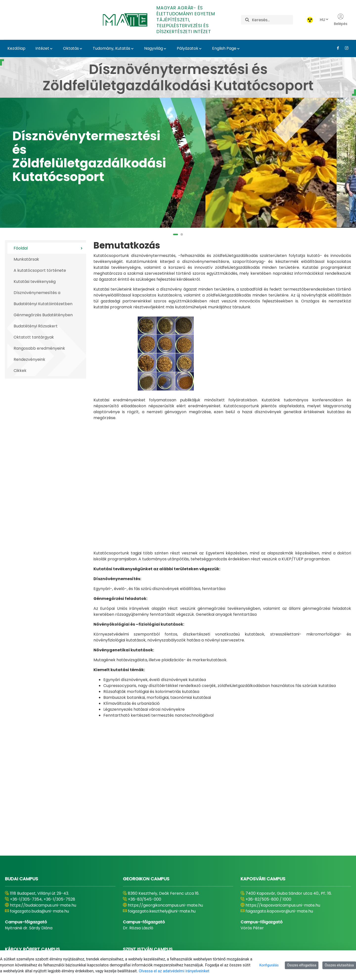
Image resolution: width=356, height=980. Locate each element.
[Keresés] (272, 20)
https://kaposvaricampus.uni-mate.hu (283, 814)
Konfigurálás (269, 965)
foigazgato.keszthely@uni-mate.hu (162, 820)
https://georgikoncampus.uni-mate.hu (165, 814)
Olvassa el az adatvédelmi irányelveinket (174, 971)
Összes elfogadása (302, 965)
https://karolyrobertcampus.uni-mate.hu (50, 884)
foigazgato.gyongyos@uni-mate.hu (44, 890)
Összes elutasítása (339, 965)
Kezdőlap (16, 48)
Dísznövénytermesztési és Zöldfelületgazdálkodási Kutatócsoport (89, 157)
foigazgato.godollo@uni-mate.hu (160, 890)
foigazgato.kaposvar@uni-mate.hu (279, 820)
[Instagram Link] (345, 48)
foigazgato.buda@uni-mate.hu (39, 820)
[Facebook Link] (336, 48)
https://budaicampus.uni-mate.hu (43, 814)
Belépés (341, 20)
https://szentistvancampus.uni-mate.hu (167, 884)
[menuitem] (126, 944)
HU (324, 20)
